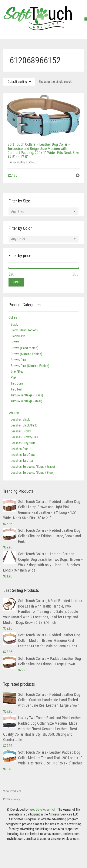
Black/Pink (18, 336)
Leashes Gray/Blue (23, 443)
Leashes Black (20, 419)
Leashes (14, 412)
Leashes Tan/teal (22, 461)
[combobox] (43, 212)
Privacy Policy (12, 799)
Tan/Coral (17, 383)
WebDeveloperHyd (42, 809)
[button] (78, 176)
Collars (13, 318)
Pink (14, 377)
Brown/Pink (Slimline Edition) (30, 366)
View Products (12, 791)
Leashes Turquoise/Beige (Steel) (33, 473)
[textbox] (43, 212)
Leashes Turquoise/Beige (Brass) (33, 467)
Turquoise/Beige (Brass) (27, 395)
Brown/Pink (18, 360)
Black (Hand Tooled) (24, 330)
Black (14, 325)
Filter (16, 282)
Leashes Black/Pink (24, 425)
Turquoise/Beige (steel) (21, 162)
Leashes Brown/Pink (24, 437)
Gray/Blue (17, 372)
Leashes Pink (19, 449)
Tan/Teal (16, 389)
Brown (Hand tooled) (24, 348)
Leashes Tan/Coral (23, 455)
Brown (15, 342)
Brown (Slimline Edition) (26, 354)
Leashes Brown (21, 431)
